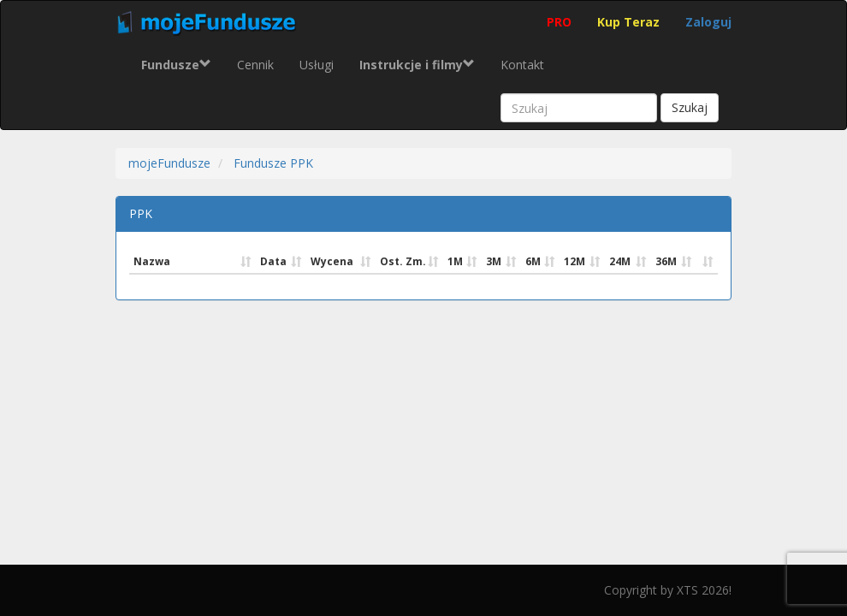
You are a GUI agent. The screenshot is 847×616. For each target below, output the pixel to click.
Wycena (332, 261)
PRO (559, 22)
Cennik (255, 65)
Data (273, 261)
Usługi (317, 65)
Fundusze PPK (273, 163)
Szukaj (690, 107)
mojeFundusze (169, 163)
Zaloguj (708, 22)
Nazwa (152, 261)
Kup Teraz (628, 22)
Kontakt (522, 65)
